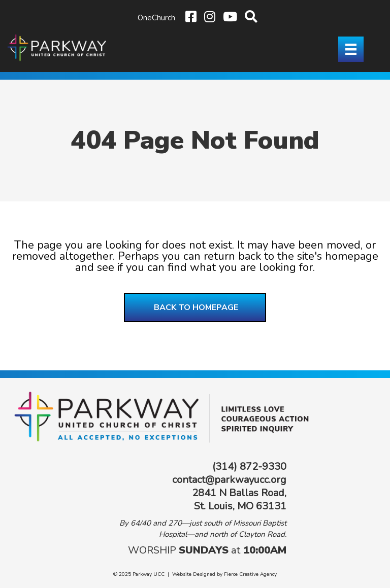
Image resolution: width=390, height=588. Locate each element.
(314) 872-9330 (249, 466)
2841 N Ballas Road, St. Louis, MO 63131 (239, 499)
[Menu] (351, 49)
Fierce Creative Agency (250, 574)
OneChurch (156, 18)
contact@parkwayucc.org (229, 480)
